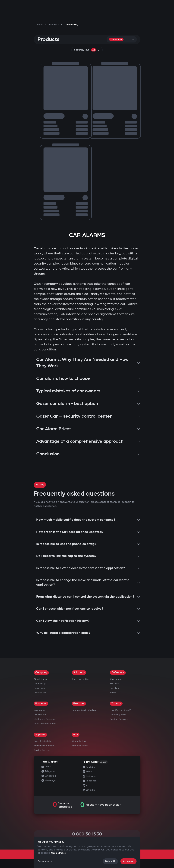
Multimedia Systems (44, 719)
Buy (76, 735)
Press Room (40, 688)
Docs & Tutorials (42, 741)
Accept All (129, 861)
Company (41, 672)
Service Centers (42, 750)
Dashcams (39, 710)
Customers (116, 679)
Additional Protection (45, 724)
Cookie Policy (59, 853)
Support (40, 735)
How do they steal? (120, 710)
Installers (115, 688)
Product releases (119, 719)
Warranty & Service (44, 746)
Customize (45, 861)
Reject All (110, 861)
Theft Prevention (81, 679)
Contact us (40, 693)
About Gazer (40, 679)
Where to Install (80, 746)
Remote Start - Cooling (84, 710)
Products (41, 704)
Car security (40, 715)
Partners (114, 683)
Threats (116, 704)
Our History (40, 683)
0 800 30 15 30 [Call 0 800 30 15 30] (87, 834)
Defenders (118, 672)
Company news (118, 715)
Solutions (79, 672)
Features (79, 704)
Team (113, 693)
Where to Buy (79, 741)
